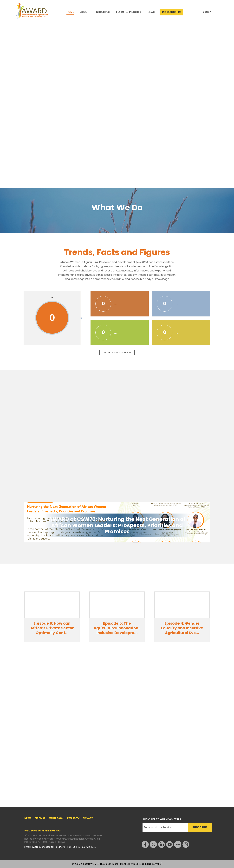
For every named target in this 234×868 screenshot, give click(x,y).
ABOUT (85, 12)
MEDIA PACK (56, 818)
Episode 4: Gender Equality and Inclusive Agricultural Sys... (182, 628)
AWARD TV (73, 818)
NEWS (151, 12)
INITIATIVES (103, 12)
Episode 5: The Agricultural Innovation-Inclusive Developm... (117, 628)
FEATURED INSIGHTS (129, 12)
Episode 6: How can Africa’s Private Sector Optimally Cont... (52, 628)
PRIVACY (88, 818)
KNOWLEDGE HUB (171, 12)
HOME (70, 12)
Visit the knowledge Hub (115, 352)
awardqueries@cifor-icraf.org (49, 847)
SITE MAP (40, 818)
